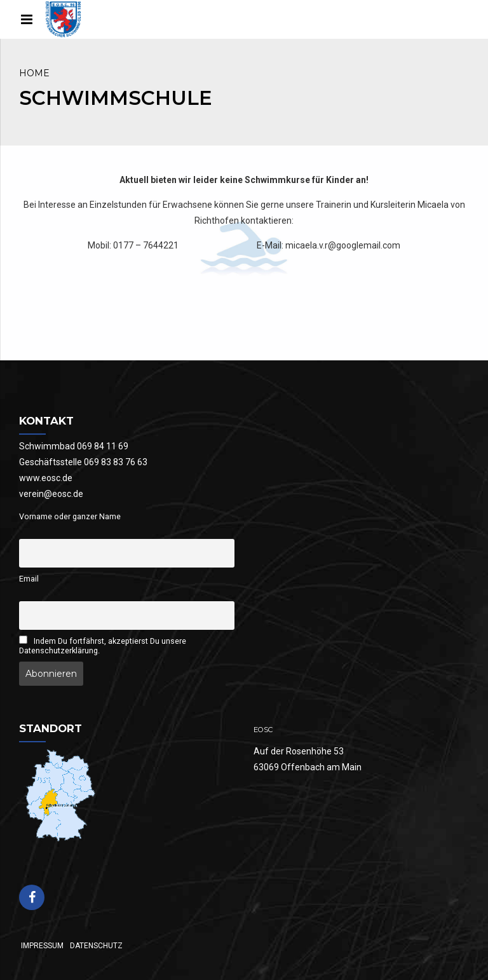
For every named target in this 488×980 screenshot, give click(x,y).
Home (34, 73)
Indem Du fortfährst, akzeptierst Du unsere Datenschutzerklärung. (103, 645)
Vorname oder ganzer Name (70, 516)
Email (29, 579)
